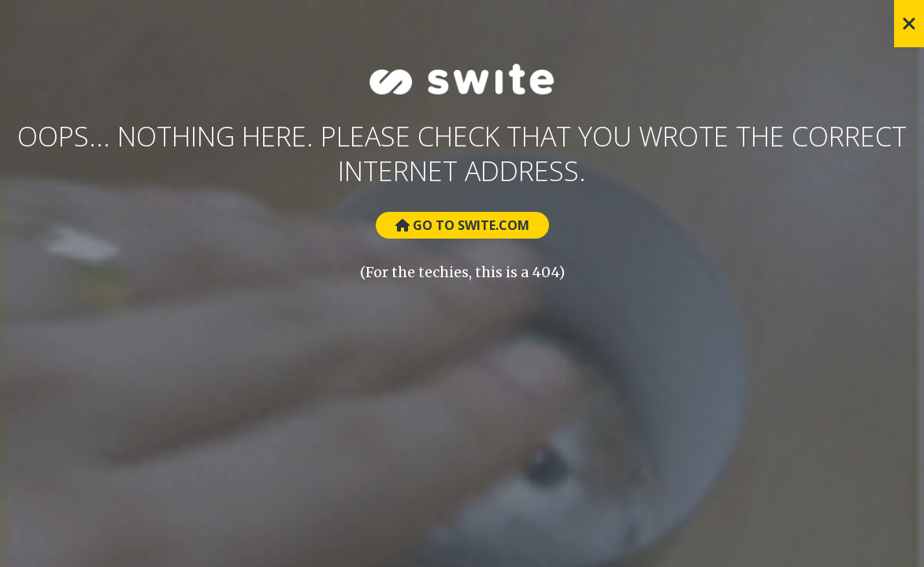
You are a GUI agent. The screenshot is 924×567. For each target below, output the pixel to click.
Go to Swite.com (462, 225)
